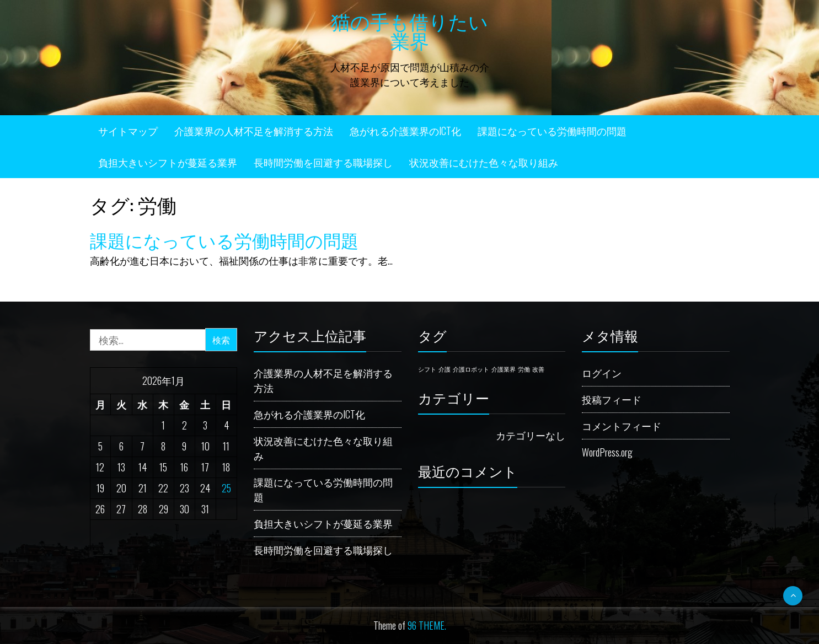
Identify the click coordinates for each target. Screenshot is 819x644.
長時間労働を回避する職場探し (323, 162)
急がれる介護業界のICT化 (405, 131)
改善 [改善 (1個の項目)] (538, 369)
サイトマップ (128, 131)
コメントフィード (622, 426)
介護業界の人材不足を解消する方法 (254, 131)
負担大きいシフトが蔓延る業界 (168, 162)
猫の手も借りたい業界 (409, 30)
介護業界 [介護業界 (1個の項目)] (504, 369)
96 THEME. (427, 625)
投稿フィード (612, 399)
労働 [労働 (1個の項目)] (524, 369)
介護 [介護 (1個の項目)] (445, 369)
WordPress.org (607, 452)
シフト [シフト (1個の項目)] (427, 369)
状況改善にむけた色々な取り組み (484, 162)
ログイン (602, 373)
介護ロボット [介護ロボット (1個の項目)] (471, 369)
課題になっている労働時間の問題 (552, 131)
